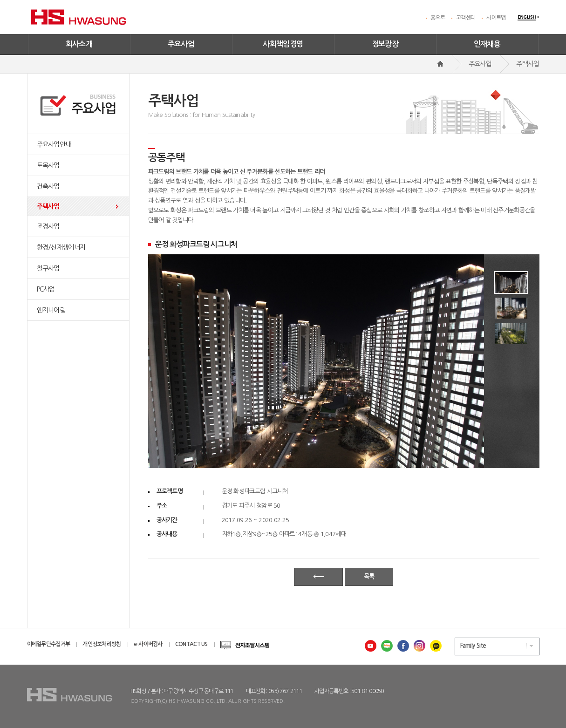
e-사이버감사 (148, 644)
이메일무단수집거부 (49, 644)
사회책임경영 (283, 44)
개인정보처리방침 (102, 644)
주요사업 (181, 44)
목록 (369, 576)
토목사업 (48, 165)
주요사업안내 (54, 144)
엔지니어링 (51, 310)
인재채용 (487, 44)
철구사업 (48, 268)
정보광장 (385, 44)
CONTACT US (191, 644)
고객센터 (466, 18)
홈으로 (438, 18)
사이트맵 (496, 18)
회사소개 (79, 44)
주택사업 (48, 206)
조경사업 (48, 226)
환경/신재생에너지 (61, 247)
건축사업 (48, 186)
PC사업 (46, 289)
